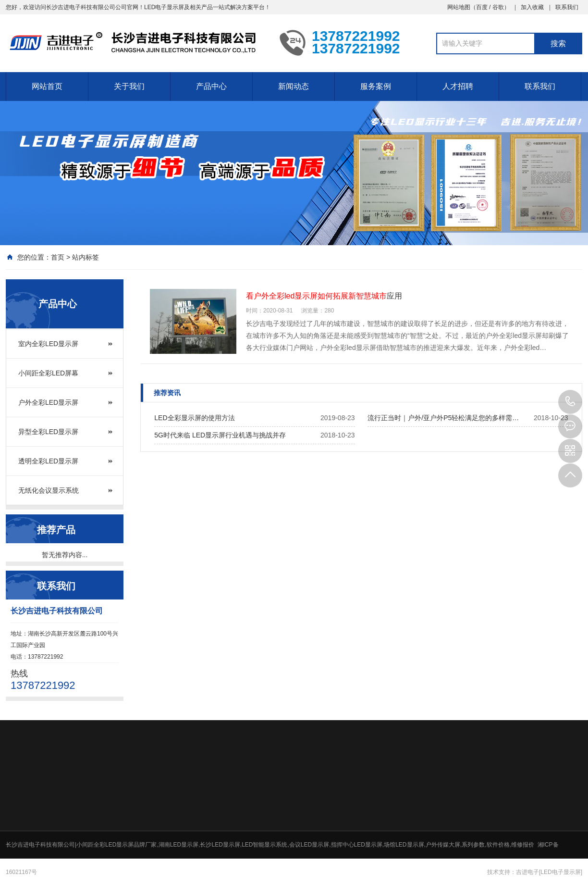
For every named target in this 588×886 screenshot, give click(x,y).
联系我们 (567, 7)
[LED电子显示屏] (561, 872)
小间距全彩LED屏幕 (48, 373)
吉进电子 (527, 872)
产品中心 (211, 86)
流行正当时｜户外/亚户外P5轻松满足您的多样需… (443, 418)
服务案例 (376, 86)
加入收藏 (532, 7)
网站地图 (459, 7)
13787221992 (570, 402)
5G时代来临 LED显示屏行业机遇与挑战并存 (220, 435)
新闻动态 (294, 86)
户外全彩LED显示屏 (48, 402)
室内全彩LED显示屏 (48, 344)
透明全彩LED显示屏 (48, 461)
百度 (482, 7)
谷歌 (498, 7)
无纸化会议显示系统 (49, 490)
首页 (58, 257)
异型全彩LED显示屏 (48, 432)
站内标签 (86, 257)
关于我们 (129, 86)
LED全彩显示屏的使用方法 (194, 418)
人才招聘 (458, 86)
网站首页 (47, 86)
